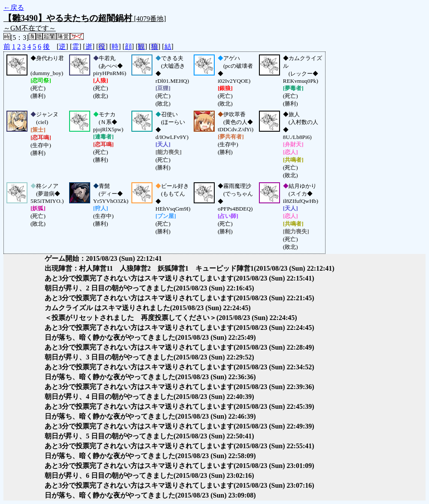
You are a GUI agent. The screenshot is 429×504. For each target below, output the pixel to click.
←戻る (14, 8)
